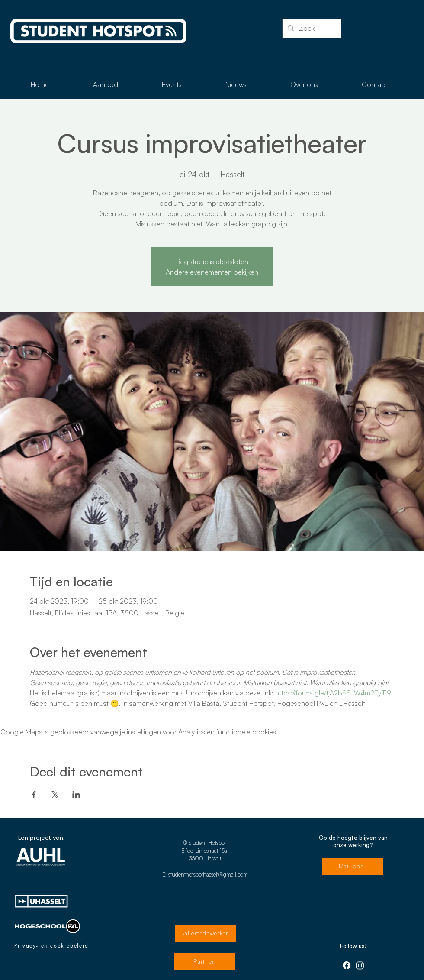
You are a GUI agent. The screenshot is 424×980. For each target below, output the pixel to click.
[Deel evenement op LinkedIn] (76, 795)
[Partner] (205, 962)
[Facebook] (347, 965)
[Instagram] (360, 965)
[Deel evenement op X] (55, 795)
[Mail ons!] (353, 867)
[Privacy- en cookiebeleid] (51, 946)
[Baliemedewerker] (205, 934)
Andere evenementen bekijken (212, 272)
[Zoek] (311, 28)
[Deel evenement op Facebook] (34, 795)
